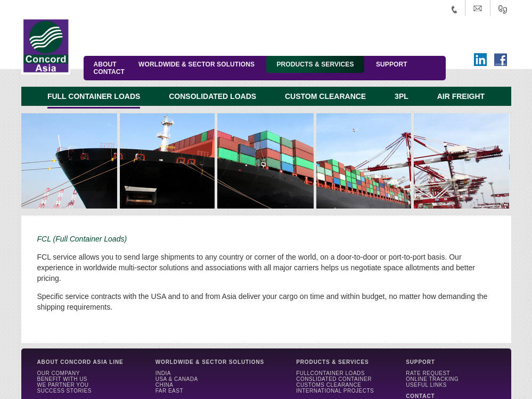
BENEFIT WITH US (63, 379)
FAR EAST (169, 391)
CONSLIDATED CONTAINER (334, 379)
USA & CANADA (177, 379)
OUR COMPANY (59, 373)
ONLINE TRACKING (432, 379)
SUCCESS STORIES (64, 391)
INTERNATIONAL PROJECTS (335, 391)
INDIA (163, 373)
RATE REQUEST (428, 373)
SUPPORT (392, 64)
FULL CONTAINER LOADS (94, 96)
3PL (402, 96)
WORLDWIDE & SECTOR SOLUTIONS (197, 64)
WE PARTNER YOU (63, 385)
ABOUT (105, 64)
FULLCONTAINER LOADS (330, 373)
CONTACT (109, 72)
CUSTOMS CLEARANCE (329, 385)
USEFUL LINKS (426, 385)
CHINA (165, 385)
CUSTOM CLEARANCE (325, 96)
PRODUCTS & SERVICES (315, 64)
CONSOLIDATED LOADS (212, 96)
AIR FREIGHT (461, 96)
